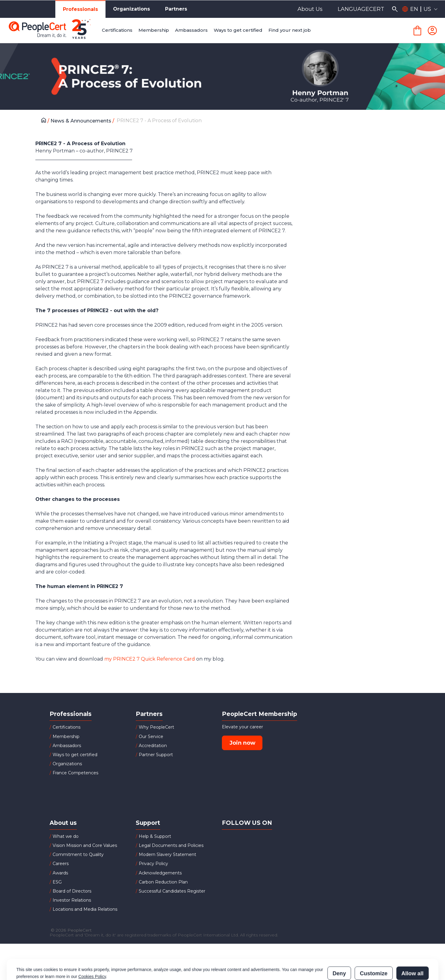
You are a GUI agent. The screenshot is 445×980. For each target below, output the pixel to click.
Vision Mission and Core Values (85, 845)
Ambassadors (67, 746)
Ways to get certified (75, 755)
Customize (374, 947)
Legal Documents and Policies (171, 845)
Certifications (67, 727)
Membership (66, 737)
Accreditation (153, 746)
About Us (310, 9)
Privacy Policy (153, 864)
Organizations (132, 9)
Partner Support (156, 755)
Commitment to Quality (78, 854)
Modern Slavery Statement (167, 854)
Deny (339, 947)
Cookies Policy (92, 950)
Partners (176, 9)
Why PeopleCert (156, 727)
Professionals (80, 9)
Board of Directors (72, 891)
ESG (57, 882)
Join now (242, 743)
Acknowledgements (160, 873)
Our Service (151, 737)
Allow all (413, 947)
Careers (61, 864)
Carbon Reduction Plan (163, 882)
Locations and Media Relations (85, 909)
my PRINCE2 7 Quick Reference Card (150, 659)
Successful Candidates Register (172, 891)
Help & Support (155, 836)
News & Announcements (81, 121)
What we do (66, 836)
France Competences (75, 773)
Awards (60, 873)
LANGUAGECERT (361, 9)
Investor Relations (72, 900)
